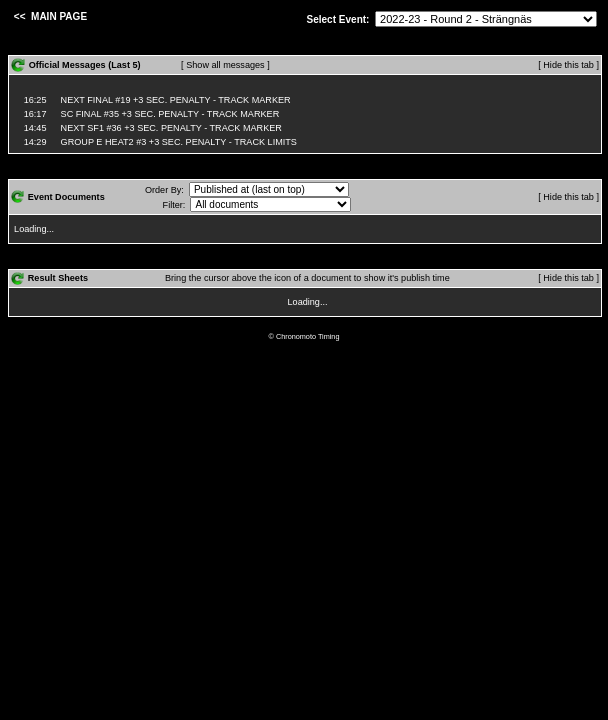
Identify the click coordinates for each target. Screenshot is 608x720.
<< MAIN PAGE (49, 16)
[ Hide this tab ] (568, 65)
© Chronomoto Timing (304, 336)
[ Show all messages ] (225, 65)
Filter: (174, 205)
